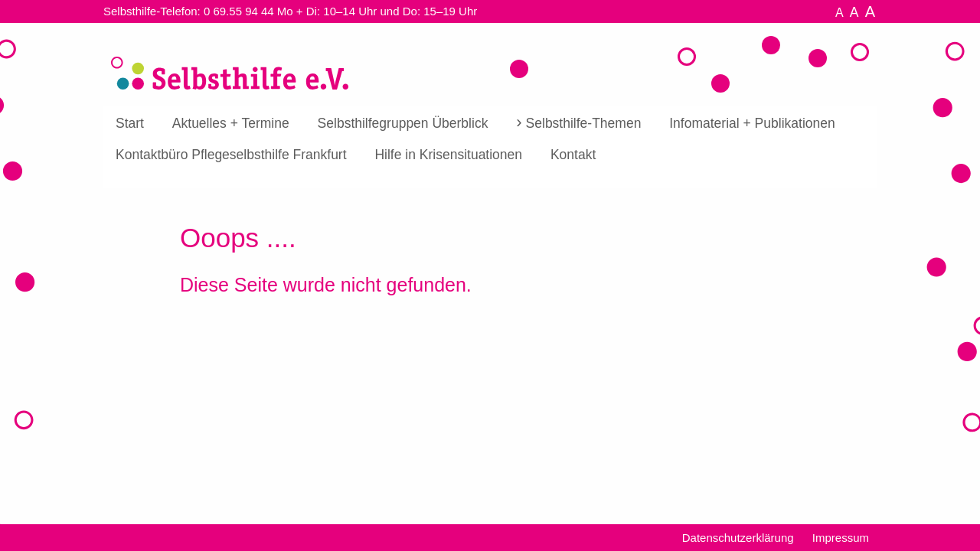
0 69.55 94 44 (239, 11)
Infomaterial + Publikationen (752, 123)
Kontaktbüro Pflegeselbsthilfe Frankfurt (231, 155)
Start (130, 123)
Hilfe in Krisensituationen (448, 155)
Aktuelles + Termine (231, 123)
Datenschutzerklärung (738, 538)
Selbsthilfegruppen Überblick (403, 123)
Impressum (841, 538)
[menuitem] (130, 124)
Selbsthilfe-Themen (584, 123)
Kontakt (573, 155)
